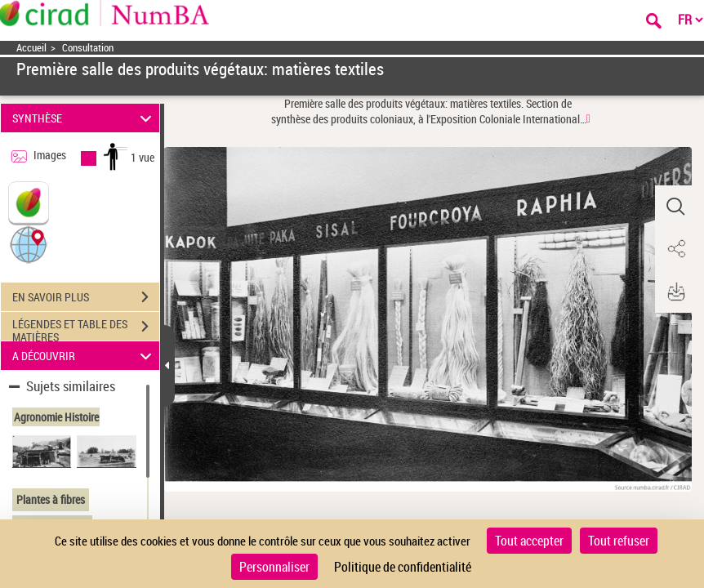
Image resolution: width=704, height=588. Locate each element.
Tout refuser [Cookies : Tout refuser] (619, 541)
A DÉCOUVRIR (84, 356)
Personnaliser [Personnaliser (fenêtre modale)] (274, 567)
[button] (29, 244)
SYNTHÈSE (84, 118)
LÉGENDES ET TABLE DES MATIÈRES (86, 328)
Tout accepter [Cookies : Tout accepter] (529, 541)
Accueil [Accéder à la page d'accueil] (31, 48)
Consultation (88, 48)
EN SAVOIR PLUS (86, 297)
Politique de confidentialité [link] (403, 567)
